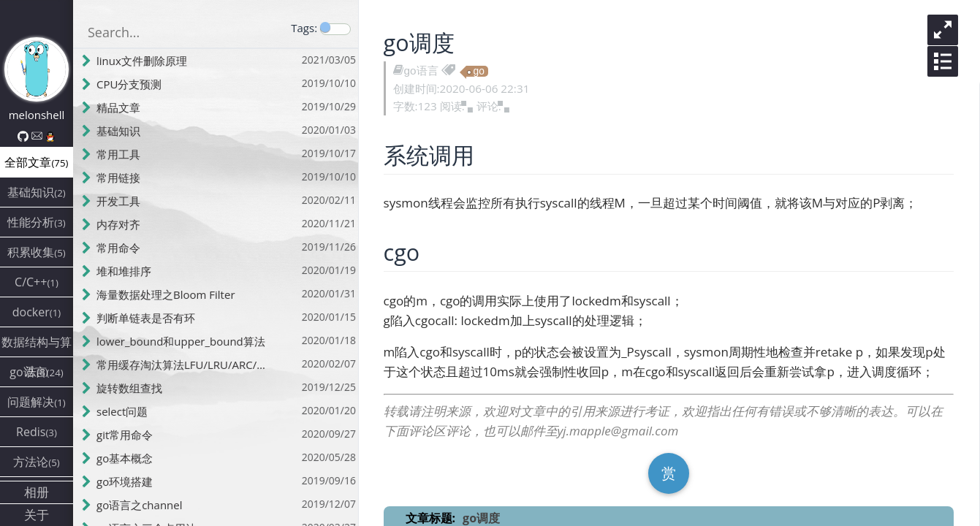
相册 (37, 492)
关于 (37, 515)
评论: (495, 106)
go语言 (423, 70)
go (480, 71)
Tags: (304, 28)
